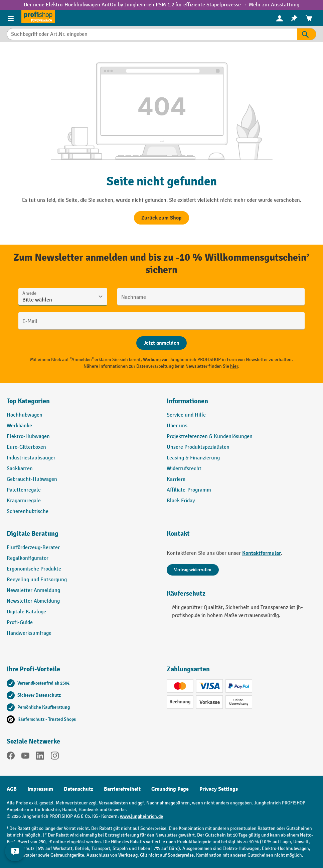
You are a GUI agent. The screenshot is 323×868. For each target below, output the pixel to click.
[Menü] (11, 18)
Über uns (177, 426)
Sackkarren (20, 469)
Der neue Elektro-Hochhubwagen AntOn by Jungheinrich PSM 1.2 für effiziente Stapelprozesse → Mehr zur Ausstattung (161, 5)
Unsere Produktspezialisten (198, 447)
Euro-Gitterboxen (26, 447)
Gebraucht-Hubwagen (32, 479)
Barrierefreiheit (122, 789)
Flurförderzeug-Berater (33, 548)
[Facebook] (11, 757)
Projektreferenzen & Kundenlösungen (210, 437)
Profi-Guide (20, 623)
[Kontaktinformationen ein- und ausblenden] (15, 851)
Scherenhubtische (28, 511)
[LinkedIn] (40, 757)
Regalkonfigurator (28, 558)
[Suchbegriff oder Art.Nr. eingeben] (152, 34)
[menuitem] (280, 18)
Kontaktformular (262, 553)
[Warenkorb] (309, 18)
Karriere (176, 479)
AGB (12, 789)
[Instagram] (55, 757)
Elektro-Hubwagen (28, 437)
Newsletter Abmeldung (33, 601)
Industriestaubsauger (31, 458)
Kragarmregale (24, 501)
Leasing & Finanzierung (193, 458)
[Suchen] (307, 34)
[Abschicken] (161, 343)
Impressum (40, 789)
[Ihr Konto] (280, 18)
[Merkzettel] (294, 18)
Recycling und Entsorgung (37, 580)
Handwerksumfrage (29, 633)
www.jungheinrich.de (141, 816)
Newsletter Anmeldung (33, 590)
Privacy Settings (219, 789)
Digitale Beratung (33, 534)
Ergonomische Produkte (34, 569)
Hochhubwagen (25, 415)
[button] (82, 536)
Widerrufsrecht (184, 469)
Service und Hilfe (186, 415)
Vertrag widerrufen (193, 570)
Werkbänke (19, 426)
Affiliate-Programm (189, 490)
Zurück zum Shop (161, 218)
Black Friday (181, 501)
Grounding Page (170, 789)
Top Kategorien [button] (28, 401)
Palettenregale (24, 490)
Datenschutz (78, 789)
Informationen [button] (187, 401)
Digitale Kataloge (26, 612)
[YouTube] (25, 757)
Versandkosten (113, 803)
